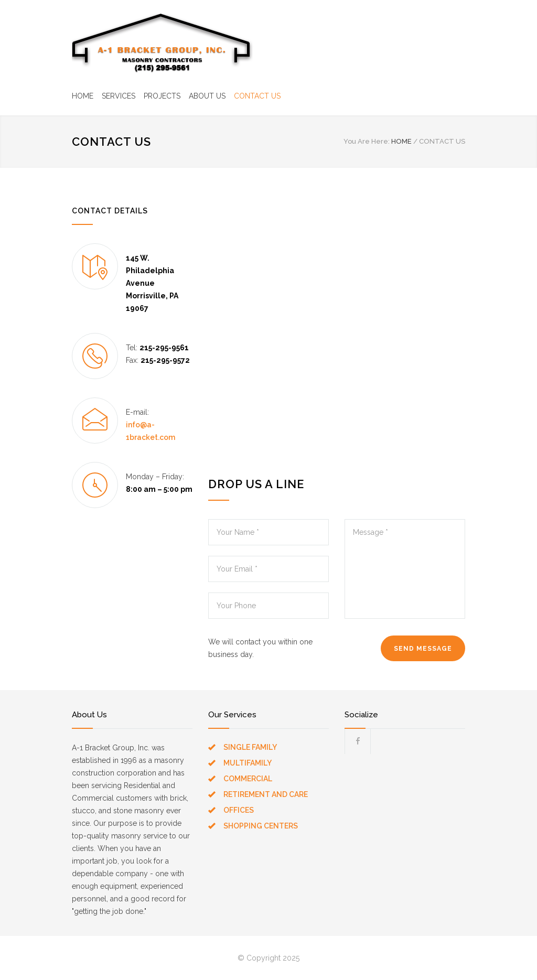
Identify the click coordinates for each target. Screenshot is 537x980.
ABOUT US (207, 96)
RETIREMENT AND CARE (266, 794)
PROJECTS (162, 96)
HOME (83, 96)
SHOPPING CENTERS (261, 826)
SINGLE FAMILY (250, 747)
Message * (405, 569)
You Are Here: (367, 141)
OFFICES (239, 810)
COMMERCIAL (248, 779)
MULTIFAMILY (248, 763)
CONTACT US (257, 96)
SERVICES (119, 96)
